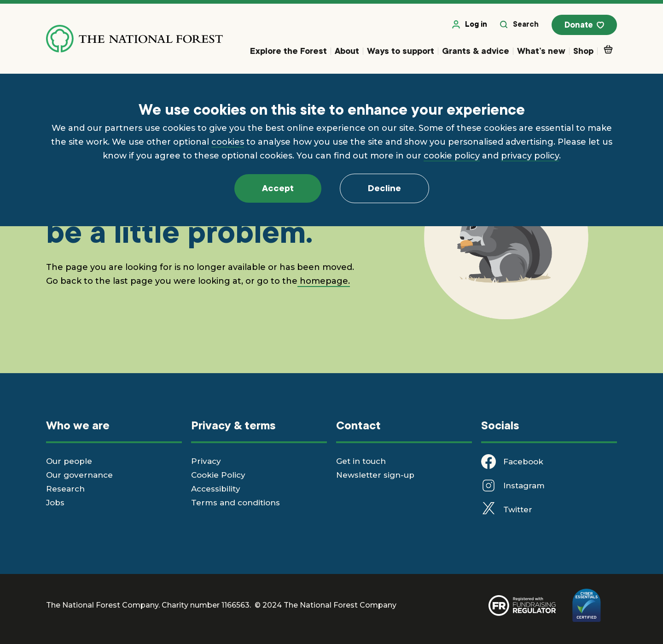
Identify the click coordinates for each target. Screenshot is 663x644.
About (347, 51)
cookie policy (452, 156)
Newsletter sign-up (375, 475)
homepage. (324, 281)
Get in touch (361, 461)
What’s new (541, 51)
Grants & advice (476, 51)
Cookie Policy (218, 475)
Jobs (55, 503)
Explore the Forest (288, 51)
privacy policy (530, 156)
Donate (584, 25)
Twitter (518, 509)
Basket (610, 49)
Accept (278, 188)
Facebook (523, 462)
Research (65, 489)
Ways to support (401, 51)
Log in (470, 24)
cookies (228, 142)
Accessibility (216, 489)
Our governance (79, 475)
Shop (583, 51)
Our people (69, 461)
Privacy (206, 461)
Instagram (524, 486)
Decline (384, 188)
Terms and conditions (236, 503)
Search (519, 24)
